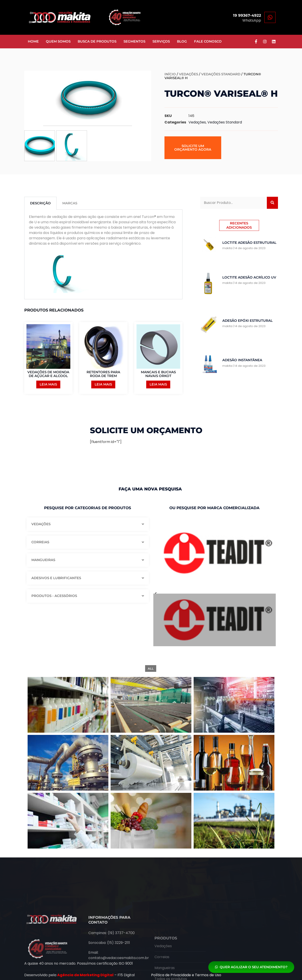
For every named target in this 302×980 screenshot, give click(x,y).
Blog (182, 41)
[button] (193, 148)
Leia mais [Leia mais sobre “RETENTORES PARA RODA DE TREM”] (103, 384)
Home (33, 41)
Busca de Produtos (97, 41)
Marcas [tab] (70, 203)
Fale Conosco (208, 41)
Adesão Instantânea (242, 360)
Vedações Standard (221, 74)
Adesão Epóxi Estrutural (247, 321)
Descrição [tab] (40, 203)
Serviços (161, 41)
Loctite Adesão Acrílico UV (249, 277)
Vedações (188, 74)
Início (170, 74)
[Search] (272, 203)
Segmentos (134, 41)
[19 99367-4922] (270, 17)
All (151, 668)
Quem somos (58, 41)
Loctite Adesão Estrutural (249, 243)
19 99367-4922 (247, 15)
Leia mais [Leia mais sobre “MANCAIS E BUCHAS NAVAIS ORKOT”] (158, 384)
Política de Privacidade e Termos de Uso (186, 975)
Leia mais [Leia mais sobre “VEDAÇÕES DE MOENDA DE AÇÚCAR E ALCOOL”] (48, 384)
